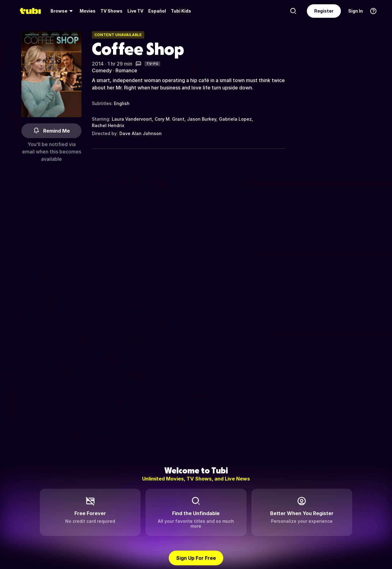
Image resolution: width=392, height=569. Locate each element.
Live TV (135, 11)
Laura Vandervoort (132, 119)
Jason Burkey (202, 119)
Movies (88, 11)
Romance (126, 70)
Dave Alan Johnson (141, 133)
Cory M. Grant (170, 119)
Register (324, 11)
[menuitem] (63, 11)
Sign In (356, 11)
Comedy (102, 70)
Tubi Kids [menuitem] (181, 11)
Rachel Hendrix (108, 125)
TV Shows (111, 11)
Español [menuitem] (157, 11)
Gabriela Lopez (235, 119)
